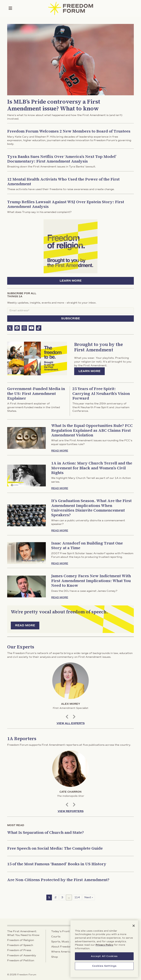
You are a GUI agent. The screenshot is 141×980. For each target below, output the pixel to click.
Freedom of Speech (20, 945)
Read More (60, 451)
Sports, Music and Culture (68, 942)
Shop (55, 957)
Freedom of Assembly (22, 955)
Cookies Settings (104, 972)
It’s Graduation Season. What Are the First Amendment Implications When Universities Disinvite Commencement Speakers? (91, 508)
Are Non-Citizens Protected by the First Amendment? (58, 880)
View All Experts (71, 723)
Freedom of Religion (21, 940)
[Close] (134, 932)
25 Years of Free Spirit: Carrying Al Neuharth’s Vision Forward (101, 393)
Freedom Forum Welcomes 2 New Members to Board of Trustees (69, 131)
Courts (56, 937)
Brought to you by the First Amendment (99, 347)
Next (74, 716)
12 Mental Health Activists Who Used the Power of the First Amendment (63, 181)
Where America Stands (66, 952)
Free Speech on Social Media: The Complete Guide (55, 848)
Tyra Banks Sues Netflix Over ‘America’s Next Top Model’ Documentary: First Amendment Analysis (62, 159)
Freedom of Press (19, 950)
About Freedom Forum (66, 947)
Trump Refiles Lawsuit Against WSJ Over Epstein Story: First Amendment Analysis (66, 204)
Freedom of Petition (21, 960)
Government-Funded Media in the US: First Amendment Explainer (36, 393)
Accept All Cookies (104, 963)
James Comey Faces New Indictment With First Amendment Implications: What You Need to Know (91, 581)
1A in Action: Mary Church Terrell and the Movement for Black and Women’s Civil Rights (92, 468)
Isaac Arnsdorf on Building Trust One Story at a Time (87, 545)
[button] (10, 328)
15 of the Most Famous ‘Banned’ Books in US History (57, 864)
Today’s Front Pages (65, 931)
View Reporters (71, 811)
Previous (67, 716)
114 (77, 897)
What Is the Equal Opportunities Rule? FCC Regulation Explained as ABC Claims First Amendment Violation (92, 430)
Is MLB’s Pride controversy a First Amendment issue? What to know (54, 105)
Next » (89, 897)
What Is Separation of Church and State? (46, 832)
